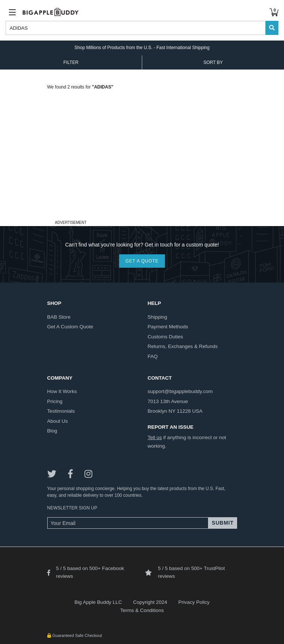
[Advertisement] (142, 166)
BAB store (59, 317)
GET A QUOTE (142, 261)
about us (58, 421)
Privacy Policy (194, 602)
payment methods (168, 327)
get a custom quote (70, 327)
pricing (55, 401)
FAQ (153, 356)
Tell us (155, 437)
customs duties (165, 337)
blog (52, 431)
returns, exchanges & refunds (183, 346)
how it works (62, 391)
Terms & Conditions (142, 610)
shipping (158, 317)
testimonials (61, 411)
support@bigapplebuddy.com (180, 391)
